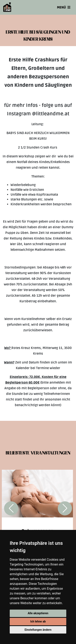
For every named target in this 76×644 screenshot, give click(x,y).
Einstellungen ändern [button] (38, 630)
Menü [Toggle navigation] (64, 7)
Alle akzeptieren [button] (38, 613)
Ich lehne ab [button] (38, 621)
